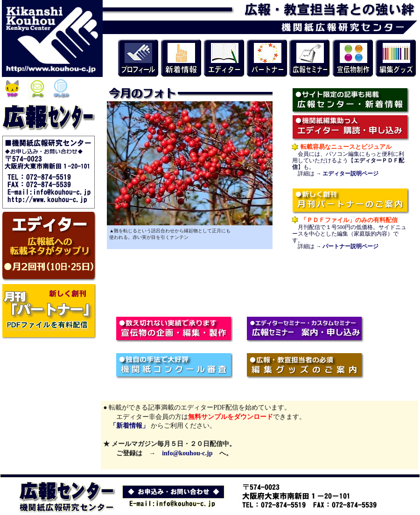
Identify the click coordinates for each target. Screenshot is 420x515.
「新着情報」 (126, 426)
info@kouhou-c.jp (187, 453)
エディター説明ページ (350, 174)
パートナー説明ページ (350, 246)
